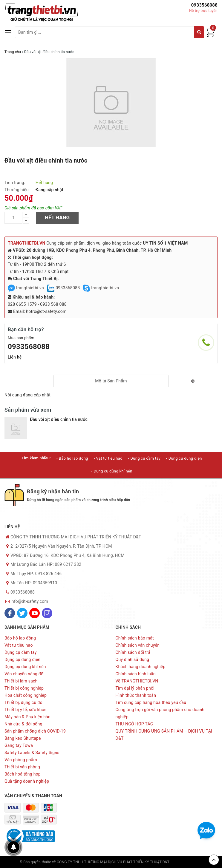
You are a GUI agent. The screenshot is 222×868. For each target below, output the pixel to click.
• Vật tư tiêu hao (108, 458)
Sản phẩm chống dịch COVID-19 (35, 731)
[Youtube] (35, 613)
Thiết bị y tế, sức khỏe (26, 710)
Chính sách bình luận (136, 674)
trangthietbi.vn (26, 288)
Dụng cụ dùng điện (22, 660)
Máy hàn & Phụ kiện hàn (27, 717)
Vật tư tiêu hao (19, 645)
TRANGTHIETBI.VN (27, 243)
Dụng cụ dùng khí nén (25, 667)
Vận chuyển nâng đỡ (24, 674)
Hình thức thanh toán (136, 695)
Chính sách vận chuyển (138, 645)
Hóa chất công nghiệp (26, 695)
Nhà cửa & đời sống (23, 724)
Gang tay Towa (19, 745)
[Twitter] (22, 613)
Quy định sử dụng (133, 660)
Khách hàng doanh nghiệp (141, 667)
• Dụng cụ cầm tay (144, 458)
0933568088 (204, 5)
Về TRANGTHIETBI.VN (137, 681)
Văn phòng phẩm (21, 760)
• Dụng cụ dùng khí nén (112, 471)
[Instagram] (47, 613)
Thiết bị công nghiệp (24, 688)
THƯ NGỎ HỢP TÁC (134, 724)
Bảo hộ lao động (20, 638)
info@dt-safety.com (29, 601)
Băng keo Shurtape (23, 738)
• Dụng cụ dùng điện (184, 458)
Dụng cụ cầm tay (21, 652)
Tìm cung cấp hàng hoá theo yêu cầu (151, 702)
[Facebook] (10, 613)
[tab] (111, 381)
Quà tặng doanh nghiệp (27, 781)
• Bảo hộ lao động (72, 458)
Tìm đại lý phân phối (135, 688)
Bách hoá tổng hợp (23, 774)
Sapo (198, 862)
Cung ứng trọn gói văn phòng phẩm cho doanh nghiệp (160, 713)
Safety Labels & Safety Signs (32, 753)
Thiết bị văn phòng (22, 767)
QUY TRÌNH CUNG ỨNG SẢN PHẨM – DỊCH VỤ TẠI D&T (164, 735)
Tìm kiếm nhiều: (36, 458)
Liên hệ (15, 357)
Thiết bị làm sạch (21, 681)
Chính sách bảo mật (135, 638)
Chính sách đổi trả (133, 652)
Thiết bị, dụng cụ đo (23, 702)
